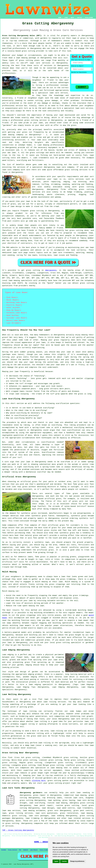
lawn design (16, 206)
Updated (26, 850)
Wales (18, 821)
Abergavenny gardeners (31, 793)
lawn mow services (11, 811)
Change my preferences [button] (77, 861)
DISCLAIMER (89, 18)
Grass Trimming (44, 850)
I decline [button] (64, 861)
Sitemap (4, 850)
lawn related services (79, 818)
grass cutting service (36, 120)
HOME (60, 18)
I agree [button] (56, 861)
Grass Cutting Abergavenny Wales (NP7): (22, 36)
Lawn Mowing (34, 850)
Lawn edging (8, 655)
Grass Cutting (13, 850)
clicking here (39, 781)
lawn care (12, 430)
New (20, 850)
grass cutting (28, 51)
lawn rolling (30, 711)
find (10, 758)
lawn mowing (22, 58)
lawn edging (35, 685)
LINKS (66, 18)
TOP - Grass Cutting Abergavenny (18, 830)
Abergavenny (51, 270)
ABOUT (72, 18)
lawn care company (11, 170)
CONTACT (80, 18)
